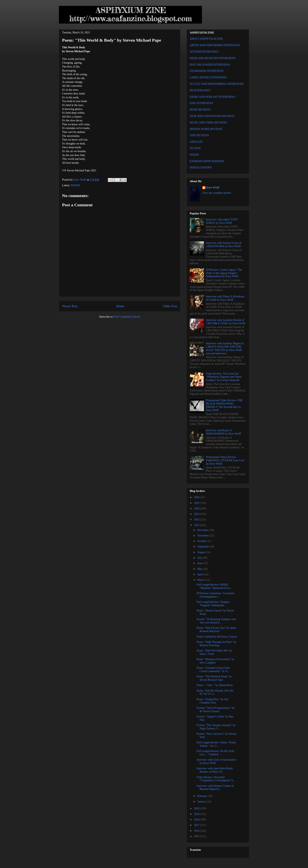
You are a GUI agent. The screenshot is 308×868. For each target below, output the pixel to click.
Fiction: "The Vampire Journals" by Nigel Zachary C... (216, 727)
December (203, 530)
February (203, 796)
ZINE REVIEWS (199, 135)
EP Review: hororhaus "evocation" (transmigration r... (216, 595)
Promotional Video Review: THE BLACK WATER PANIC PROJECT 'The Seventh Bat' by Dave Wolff (224, 405)
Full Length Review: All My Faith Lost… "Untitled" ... (215, 753)
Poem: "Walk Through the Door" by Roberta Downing (216, 644)
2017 (197, 825)
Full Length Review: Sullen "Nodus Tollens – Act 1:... (216, 744)
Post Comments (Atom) (127, 317)
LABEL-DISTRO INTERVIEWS (208, 77)
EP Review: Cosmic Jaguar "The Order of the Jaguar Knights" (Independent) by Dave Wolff (224, 273)
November (203, 536)
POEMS (76, 185)
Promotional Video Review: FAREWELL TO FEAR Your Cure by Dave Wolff (225, 460)
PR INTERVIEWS (200, 90)
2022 (197, 519)
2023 (197, 514)
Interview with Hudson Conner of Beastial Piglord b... (215, 788)
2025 (197, 503)
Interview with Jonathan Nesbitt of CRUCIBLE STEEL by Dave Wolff (226, 322)
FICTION (195, 148)
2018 (197, 820)
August (202, 552)
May (200, 569)
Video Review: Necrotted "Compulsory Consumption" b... (216, 779)
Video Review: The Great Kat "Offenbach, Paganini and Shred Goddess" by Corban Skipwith (224, 377)
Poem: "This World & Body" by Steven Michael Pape (214, 678)
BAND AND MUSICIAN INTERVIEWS (213, 58)
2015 (197, 836)
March (201, 580)
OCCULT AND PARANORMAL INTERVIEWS (217, 84)
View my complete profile (217, 193)
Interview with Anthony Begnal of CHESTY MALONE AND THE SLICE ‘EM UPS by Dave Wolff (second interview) (225, 348)
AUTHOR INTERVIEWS (204, 52)
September (203, 547)
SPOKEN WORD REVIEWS (206, 129)
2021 (197, 525)
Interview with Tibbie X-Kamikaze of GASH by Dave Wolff (225, 298)
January (202, 802)
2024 (197, 508)
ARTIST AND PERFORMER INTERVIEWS (215, 45)
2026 (197, 497)
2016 (197, 831)
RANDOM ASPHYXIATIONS (207, 161)
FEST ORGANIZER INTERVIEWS (210, 65)
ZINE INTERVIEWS (202, 103)
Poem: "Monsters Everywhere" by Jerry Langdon (215, 661)
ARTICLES (196, 142)
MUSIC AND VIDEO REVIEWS (208, 123)
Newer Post (70, 306)
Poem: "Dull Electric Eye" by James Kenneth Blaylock (217, 630)
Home (120, 306)
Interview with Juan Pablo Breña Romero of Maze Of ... (215, 770)
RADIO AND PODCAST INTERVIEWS (213, 97)
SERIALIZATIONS (201, 168)
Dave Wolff (213, 188)
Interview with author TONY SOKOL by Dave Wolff (222, 221)
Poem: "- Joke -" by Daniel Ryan (215, 685)
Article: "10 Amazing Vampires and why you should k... (216, 621)
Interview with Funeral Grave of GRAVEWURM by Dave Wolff (224, 245)
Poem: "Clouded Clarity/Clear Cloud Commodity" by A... (213, 670)
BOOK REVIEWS (200, 110)
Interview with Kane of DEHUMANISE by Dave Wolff (224, 432)
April (200, 574)
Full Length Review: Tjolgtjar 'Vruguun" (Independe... (213, 604)
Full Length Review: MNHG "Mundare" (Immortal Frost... (214, 586)
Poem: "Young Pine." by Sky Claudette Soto (213, 701)
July (200, 558)
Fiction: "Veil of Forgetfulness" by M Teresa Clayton (216, 710)
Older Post (170, 306)
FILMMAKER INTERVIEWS (207, 71)
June (200, 563)
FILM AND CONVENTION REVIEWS (212, 116)
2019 (197, 814)
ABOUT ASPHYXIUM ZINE (206, 39)
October (202, 541)
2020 (197, 808)
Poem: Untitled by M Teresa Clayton (217, 637)
